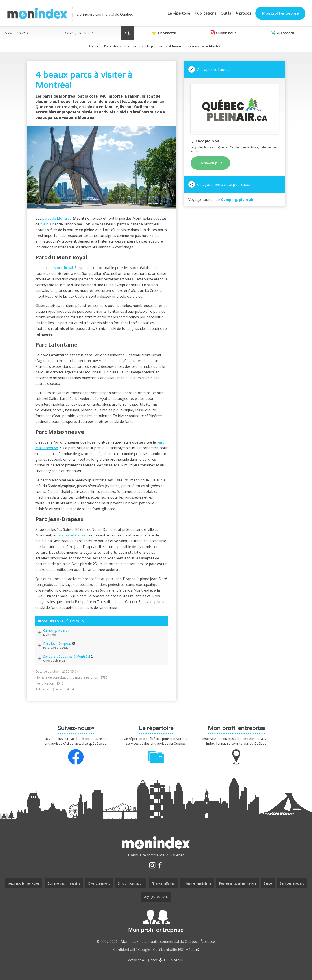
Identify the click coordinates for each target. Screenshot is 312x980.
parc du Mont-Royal (57, 268)
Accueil (94, 46)
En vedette (164, 33)
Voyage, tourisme (156, 897)
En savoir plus (210, 163)
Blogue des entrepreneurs (145, 46)
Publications (205, 13)
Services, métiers (292, 883)
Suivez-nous (223, 33)
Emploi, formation (131, 883)
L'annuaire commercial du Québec (169, 941)
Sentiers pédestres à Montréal (67, 656)
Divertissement (99, 883)
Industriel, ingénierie (197, 883)
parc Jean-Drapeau (72, 535)
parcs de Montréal (57, 218)
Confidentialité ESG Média (174, 950)
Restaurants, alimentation (237, 883)
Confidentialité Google (132, 950)
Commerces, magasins (64, 883)
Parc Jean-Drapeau (57, 643)
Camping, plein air (56, 630)
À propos (243, 13)
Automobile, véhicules (24, 883)
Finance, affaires (163, 883)
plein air (47, 224)
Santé (268, 883)
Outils (226, 13)
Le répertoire (179, 13)
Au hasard (282, 33)
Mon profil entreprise (280, 13)
